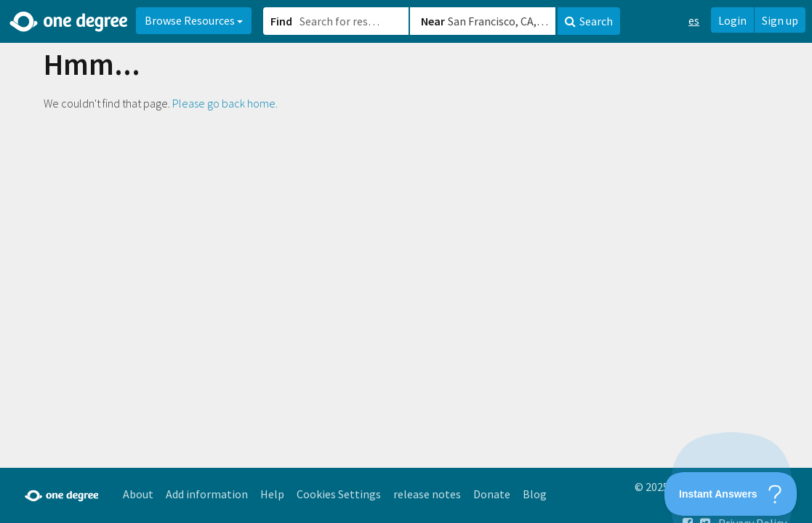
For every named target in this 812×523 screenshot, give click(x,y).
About (138, 494)
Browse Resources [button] (194, 20)
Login (732, 20)
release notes (427, 494)
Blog (535, 494)
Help (272, 494)
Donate (492, 494)
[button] (406, 261)
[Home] (69, 22)
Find (281, 21)
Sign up (780, 20)
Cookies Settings (339, 494)
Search (589, 21)
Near (433, 21)
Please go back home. (225, 103)
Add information (207, 494)
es (694, 20)
